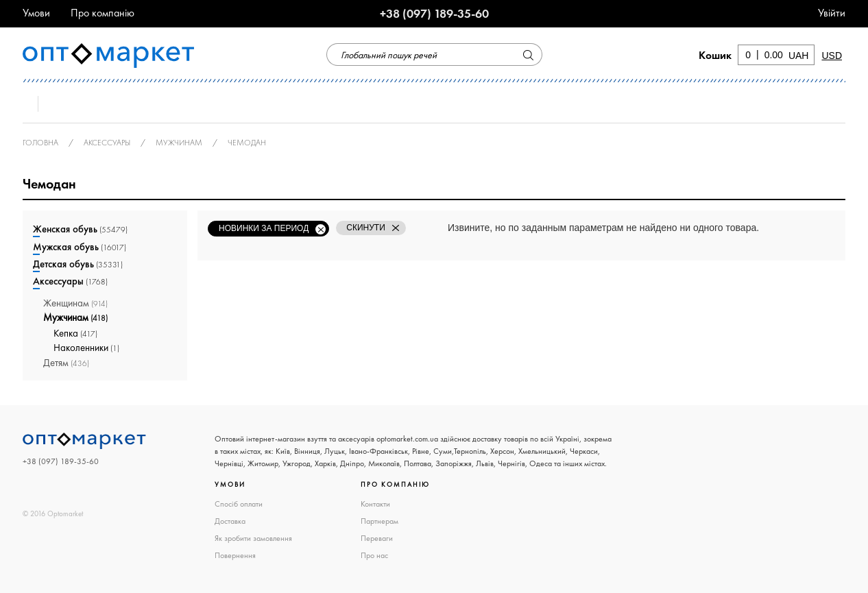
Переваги (377, 538)
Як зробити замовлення (253, 538)
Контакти (375, 504)
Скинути (366, 228)
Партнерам (379, 521)
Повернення (235, 555)
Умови (36, 13)
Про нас (374, 555)
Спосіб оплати (239, 504)
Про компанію (103, 13)
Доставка (230, 521)
